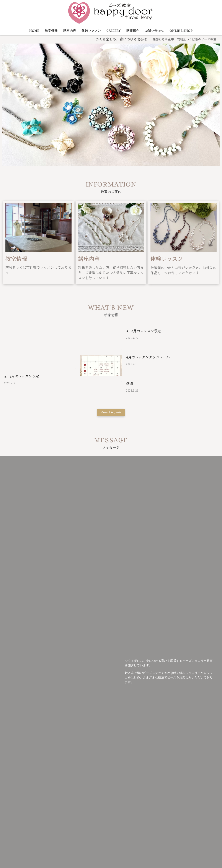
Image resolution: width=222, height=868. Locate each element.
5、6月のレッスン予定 (22, 376)
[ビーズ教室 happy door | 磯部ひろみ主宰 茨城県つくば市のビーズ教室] (111, 12)
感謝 (130, 384)
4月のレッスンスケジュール (148, 357)
